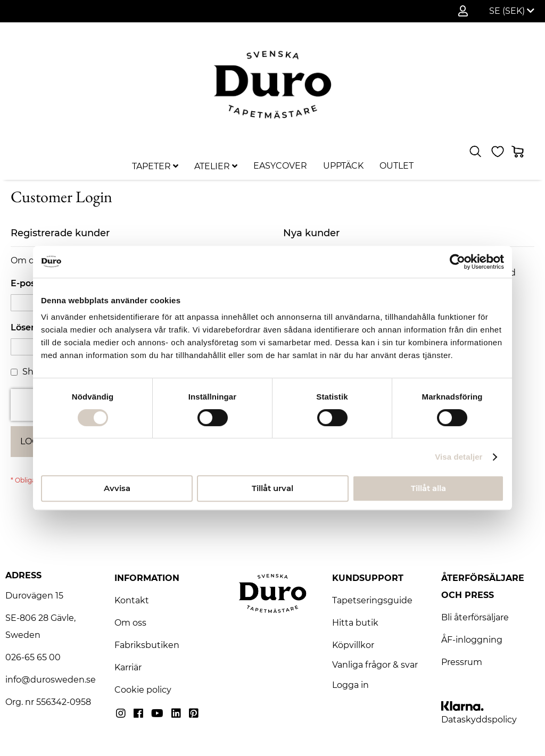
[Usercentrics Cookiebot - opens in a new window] (457, 262)
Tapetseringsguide (372, 600)
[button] (512, 11)
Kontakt (132, 600)
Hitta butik (355, 623)
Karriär (128, 667)
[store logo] (272, 84)
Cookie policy (143, 690)
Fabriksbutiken (147, 645)
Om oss (130, 623)
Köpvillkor (353, 645)
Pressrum (462, 662)
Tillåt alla (428, 488)
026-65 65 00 (33, 657)
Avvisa (117, 488)
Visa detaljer (459, 457)
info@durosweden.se (51, 680)
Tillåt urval (272, 488)
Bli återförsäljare (475, 617)
